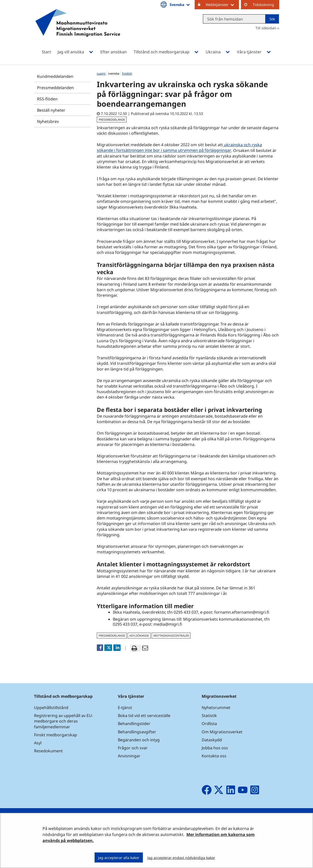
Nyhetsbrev (48, 121)
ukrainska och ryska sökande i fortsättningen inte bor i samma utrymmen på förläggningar (179, 147)
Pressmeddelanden (55, 88)
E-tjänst (125, 708)
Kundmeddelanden (55, 76)
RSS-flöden (47, 99)
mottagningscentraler (171, 636)
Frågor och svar (133, 748)
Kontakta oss (214, 756)
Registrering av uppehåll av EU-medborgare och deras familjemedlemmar (64, 721)
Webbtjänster (222, 5)
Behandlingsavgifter (137, 732)
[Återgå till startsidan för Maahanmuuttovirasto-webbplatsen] (78, 29)
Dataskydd (212, 740)
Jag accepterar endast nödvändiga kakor (181, 858)
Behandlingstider (134, 724)
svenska (114, 73)
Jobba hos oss (215, 748)
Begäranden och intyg (139, 740)
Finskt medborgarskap (56, 735)
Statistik (209, 716)
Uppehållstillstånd (51, 708)
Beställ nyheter (51, 110)
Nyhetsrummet (216, 708)
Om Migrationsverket (222, 732)
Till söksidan (266, 28)
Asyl (38, 743)
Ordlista (209, 724)
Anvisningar (129, 756)
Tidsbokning (263, 5)
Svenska (180, 5)
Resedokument (48, 751)
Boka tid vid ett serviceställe (144, 716)
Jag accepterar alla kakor (119, 858)
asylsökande (139, 636)
